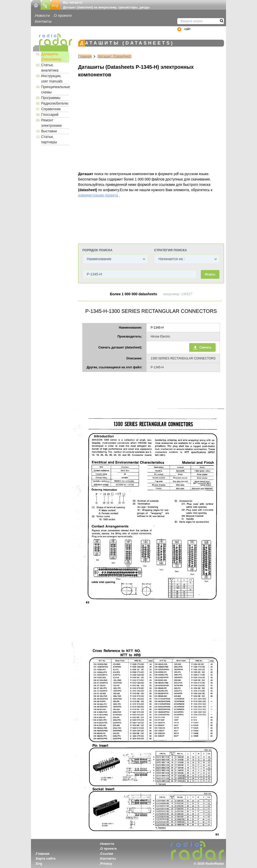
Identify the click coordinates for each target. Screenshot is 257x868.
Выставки (49, 131)
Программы (51, 98)
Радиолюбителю (55, 103)
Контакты (43, 21)
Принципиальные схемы (55, 89)
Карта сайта (46, 858)
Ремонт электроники (51, 123)
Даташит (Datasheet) (115, 56)
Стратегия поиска (171, 250)
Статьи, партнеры (49, 139)
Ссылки (107, 854)
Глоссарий (50, 115)
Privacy (106, 864)
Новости (42, 15)
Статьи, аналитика (50, 68)
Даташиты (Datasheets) (51, 57)
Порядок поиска (98, 250)
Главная (85, 56)
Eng (39, 864)
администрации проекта (98, 195)
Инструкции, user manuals (52, 79)
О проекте (63, 15)
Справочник (51, 109)
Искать (210, 274)
